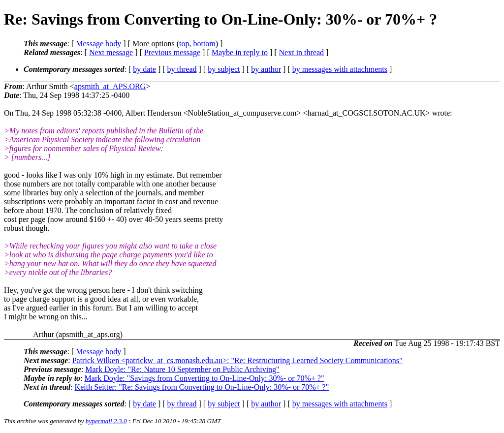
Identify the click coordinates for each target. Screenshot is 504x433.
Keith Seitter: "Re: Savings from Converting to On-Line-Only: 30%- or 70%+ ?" (202, 387)
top (184, 44)
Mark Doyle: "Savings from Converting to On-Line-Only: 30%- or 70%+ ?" (205, 378)
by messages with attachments (340, 69)
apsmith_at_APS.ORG (110, 86)
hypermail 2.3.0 (106, 421)
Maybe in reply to (240, 52)
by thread (182, 69)
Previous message (172, 52)
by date (144, 69)
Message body (98, 44)
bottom (204, 44)
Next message (111, 52)
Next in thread (302, 52)
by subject (224, 69)
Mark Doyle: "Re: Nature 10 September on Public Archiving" (182, 369)
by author (266, 69)
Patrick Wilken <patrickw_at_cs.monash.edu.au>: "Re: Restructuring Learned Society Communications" (237, 360)
